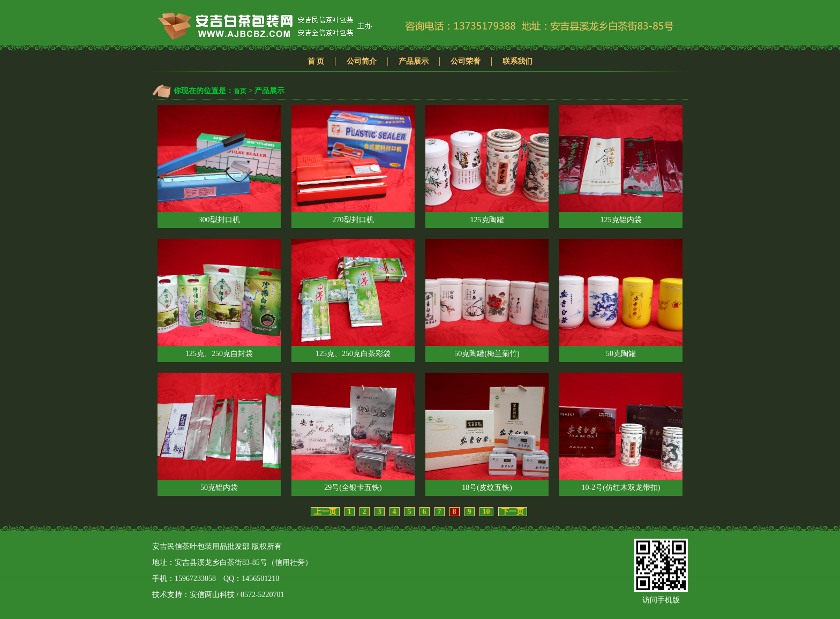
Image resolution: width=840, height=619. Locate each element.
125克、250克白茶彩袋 (353, 298)
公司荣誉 (466, 61)
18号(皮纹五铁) (487, 432)
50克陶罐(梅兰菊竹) (487, 298)
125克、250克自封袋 (219, 298)
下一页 (513, 512)
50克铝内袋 (219, 432)
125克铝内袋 (621, 164)
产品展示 (414, 61)
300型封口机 (219, 164)
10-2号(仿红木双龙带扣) (621, 432)
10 (486, 512)
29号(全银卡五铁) (353, 432)
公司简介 (362, 61)
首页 (240, 91)
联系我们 (517, 61)
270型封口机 (353, 164)
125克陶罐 (487, 164)
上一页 (325, 512)
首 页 (316, 61)
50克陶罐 (621, 298)
